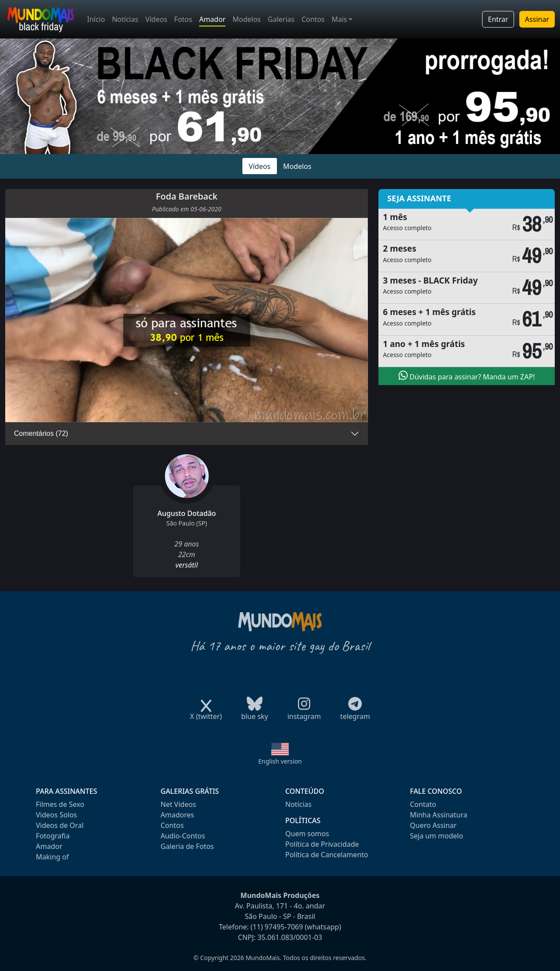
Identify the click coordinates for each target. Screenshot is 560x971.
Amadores (177, 815)
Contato (423, 804)
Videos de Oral (60, 825)
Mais (339, 19)
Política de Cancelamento (327, 855)
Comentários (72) (41, 433)
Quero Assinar (433, 825)
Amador (212, 19)
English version (280, 761)
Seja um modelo (436, 836)
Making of (52, 857)
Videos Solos (56, 815)
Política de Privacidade (322, 844)
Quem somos (307, 834)
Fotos (183, 19)
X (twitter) (206, 713)
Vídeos (156, 19)
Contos (313, 19)
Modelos (247, 19)
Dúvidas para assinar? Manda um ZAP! (467, 376)
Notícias (125, 19)
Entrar (498, 19)
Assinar (537, 19)
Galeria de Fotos (187, 846)
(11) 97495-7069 (277, 927)
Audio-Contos (183, 836)
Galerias (281, 19)
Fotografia (53, 836)
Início (96, 19)
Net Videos (178, 804)
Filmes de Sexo (60, 804)
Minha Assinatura (439, 815)
